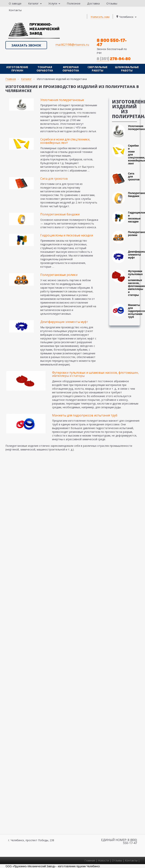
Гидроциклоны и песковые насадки (67, 235)
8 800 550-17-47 (112, 42)
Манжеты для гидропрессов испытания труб (85, 415)
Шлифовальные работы (127, 69)
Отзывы (112, 3)
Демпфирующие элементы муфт (64, 322)
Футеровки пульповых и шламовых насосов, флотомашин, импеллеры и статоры (95, 374)
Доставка (93, 3)
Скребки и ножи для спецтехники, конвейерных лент (65, 141)
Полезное (74, 3)
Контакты (15, 10)
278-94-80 (114, 59)
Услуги (54, 3)
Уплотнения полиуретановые (62, 100)
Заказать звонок (26, 45)
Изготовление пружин (17, 69)
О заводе (15, 3)
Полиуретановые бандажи (60, 214)
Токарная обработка (45, 69)
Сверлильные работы (98, 69)
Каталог (35, 3)
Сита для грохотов (54, 179)
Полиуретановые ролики (59, 275)
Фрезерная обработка (71, 69)
